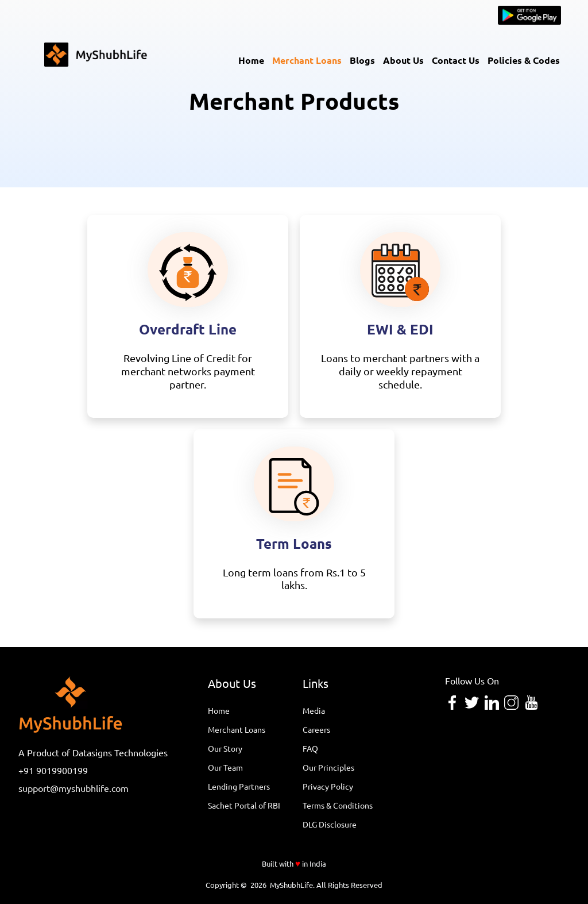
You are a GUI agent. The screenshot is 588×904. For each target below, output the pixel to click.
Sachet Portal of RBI (244, 805)
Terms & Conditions (338, 805)
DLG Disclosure (330, 824)
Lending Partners (239, 786)
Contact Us (456, 60)
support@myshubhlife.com (73, 788)
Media (314, 710)
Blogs (362, 60)
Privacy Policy (328, 786)
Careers (316, 729)
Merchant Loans (307, 60)
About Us (403, 60)
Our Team (225, 767)
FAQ (310, 748)
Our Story (225, 748)
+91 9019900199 (53, 770)
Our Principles (328, 767)
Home (251, 60)
